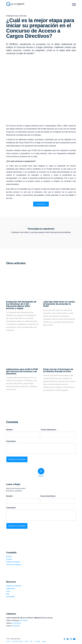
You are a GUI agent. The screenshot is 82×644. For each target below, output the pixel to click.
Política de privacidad (13, 562)
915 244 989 (16, 626)
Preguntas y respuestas (14, 586)
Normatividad (10, 597)
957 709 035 (24, 620)
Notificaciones (11, 588)
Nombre (10, 430)
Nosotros (9, 556)
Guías (8, 591)
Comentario (11, 441)
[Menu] (73, 4)
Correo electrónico (49, 430)
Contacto (9, 559)
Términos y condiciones (14, 565)
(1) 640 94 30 (17, 623)
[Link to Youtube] (74, 639)
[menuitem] (8, 641)
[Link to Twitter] (68, 639)
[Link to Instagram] (71, 639)
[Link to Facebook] (64, 639)
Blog (8, 594)
